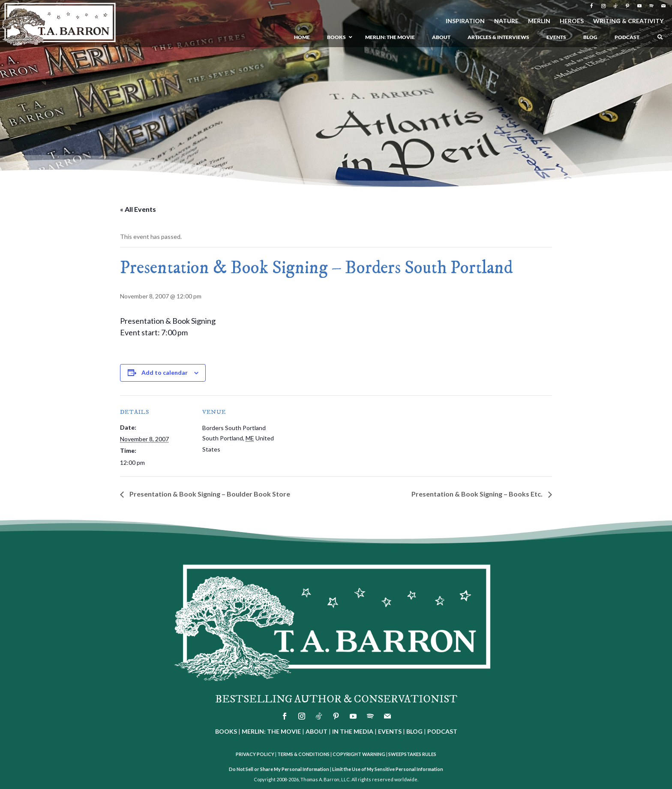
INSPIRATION (465, 21)
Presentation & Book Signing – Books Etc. (478, 494)
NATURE (506, 21)
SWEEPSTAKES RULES (412, 754)
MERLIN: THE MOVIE (271, 731)
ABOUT (316, 731)
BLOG (414, 731)
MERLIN (539, 21)
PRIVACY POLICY (255, 754)
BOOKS (226, 731)
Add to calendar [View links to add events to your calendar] (165, 372)
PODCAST (442, 731)
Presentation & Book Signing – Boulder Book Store (209, 494)
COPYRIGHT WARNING (359, 754)
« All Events (138, 209)
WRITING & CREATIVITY (628, 21)
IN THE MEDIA (353, 731)
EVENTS (390, 731)
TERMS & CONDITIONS (303, 754)
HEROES (572, 21)
